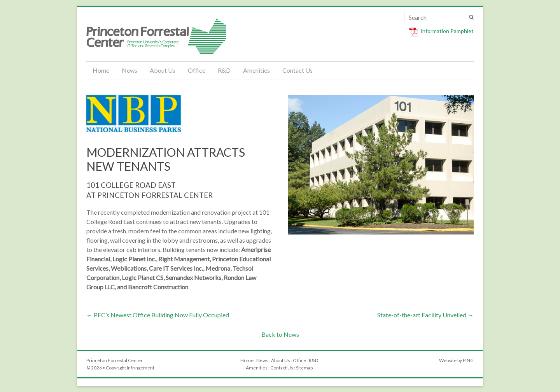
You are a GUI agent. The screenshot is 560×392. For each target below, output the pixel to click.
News (129, 70)
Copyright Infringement (130, 368)
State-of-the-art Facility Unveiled (425, 315)
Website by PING (456, 360)
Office (197, 70)
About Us (163, 70)
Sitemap (304, 368)
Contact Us (297, 70)
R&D (224, 70)
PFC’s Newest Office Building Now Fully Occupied (158, 315)
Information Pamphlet (447, 31)
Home (101, 70)
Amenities (256, 70)
